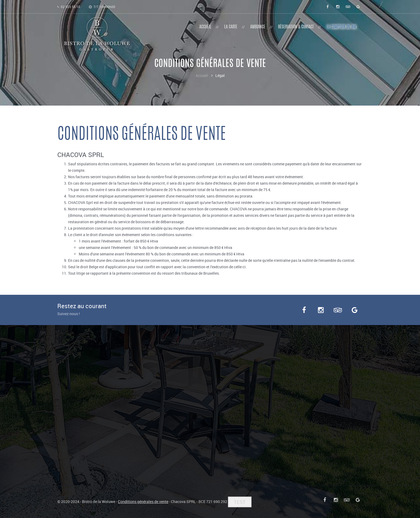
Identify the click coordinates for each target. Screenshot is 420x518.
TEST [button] (240, 502)
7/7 (102, 7)
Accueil (202, 75)
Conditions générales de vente (143, 502)
